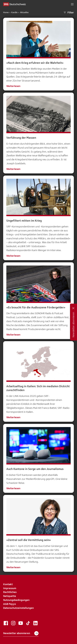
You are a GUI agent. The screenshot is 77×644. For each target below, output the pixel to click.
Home (6, 12)
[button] (72, 4)
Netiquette (10, 596)
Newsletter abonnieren (21, 633)
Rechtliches (10, 592)
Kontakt (8, 584)
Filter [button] (69, 13)
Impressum (10, 588)
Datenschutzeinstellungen (18, 608)
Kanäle (14, 12)
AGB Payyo (10, 604)
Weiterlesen (13, 86)
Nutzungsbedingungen (16, 600)
